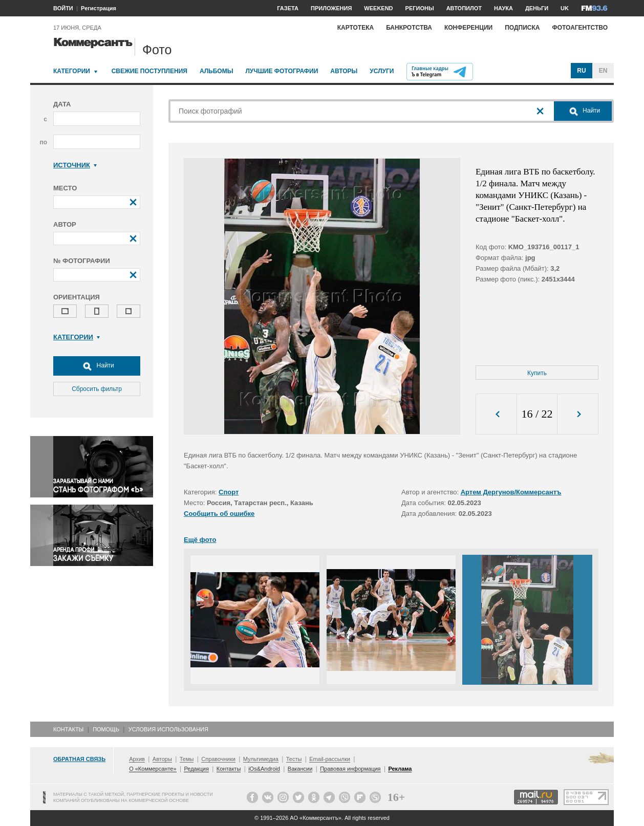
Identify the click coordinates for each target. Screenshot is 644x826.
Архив (137, 759)
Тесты (294, 759)
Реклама (400, 769)
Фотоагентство (580, 28)
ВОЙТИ (63, 8)
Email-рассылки (330, 759)
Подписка (522, 28)
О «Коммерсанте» (153, 769)
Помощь (106, 729)
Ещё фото (200, 540)
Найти (97, 366)
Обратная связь (79, 759)
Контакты (68, 729)
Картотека (356, 28)
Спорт (229, 492)
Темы (187, 759)
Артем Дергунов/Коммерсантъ (511, 492)
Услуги (382, 71)
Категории (72, 71)
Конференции (468, 28)
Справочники (218, 759)
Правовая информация (350, 769)
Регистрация (99, 8)
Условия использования (168, 729)
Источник (75, 165)
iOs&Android (264, 769)
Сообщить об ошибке (219, 514)
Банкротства (409, 28)
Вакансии (300, 769)
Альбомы (217, 71)
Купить (537, 373)
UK (565, 8)
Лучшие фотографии (282, 71)
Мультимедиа (261, 759)
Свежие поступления (149, 71)
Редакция (196, 769)
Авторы (344, 71)
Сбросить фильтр (97, 389)
